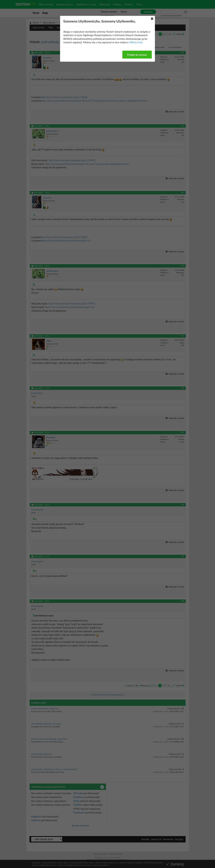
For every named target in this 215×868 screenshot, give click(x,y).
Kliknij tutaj (136, 42)
